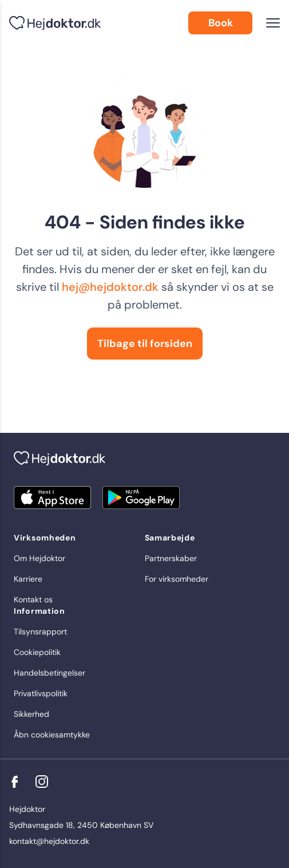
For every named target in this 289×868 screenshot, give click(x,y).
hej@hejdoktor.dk (110, 287)
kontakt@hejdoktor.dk (49, 841)
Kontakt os (33, 599)
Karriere (28, 579)
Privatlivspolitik (41, 693)
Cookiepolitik (37, 652)
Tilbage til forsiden (145, 344)
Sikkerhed (31, 714)
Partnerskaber (171, 558)
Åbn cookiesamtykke (52, 735)
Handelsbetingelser (50, 673)
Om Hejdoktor (39, 558)
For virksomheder (177, 579)
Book (221, 23)
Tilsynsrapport (40, 632)
